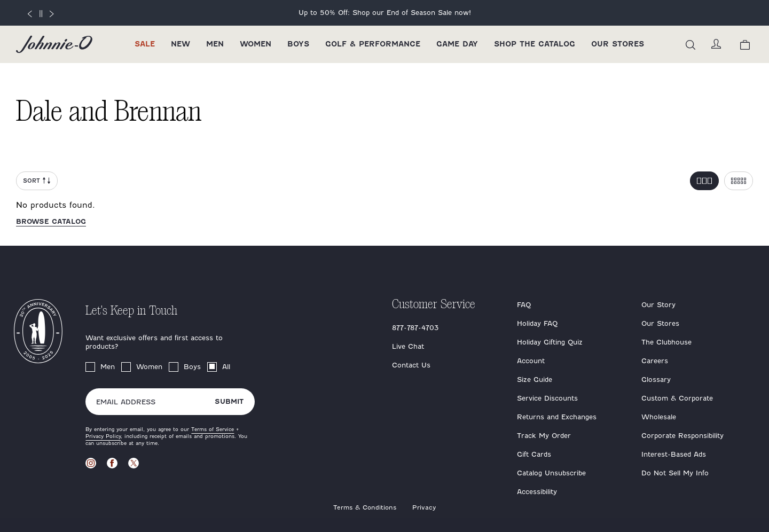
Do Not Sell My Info (675, 473)
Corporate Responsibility (682, 436)
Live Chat (408, 346)
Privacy (424, 508)
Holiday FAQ (537, 323)
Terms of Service (213, 429)
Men (215, 44)
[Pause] (41, 13)
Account (531, 361)
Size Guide (535, 380)
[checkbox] (90, 367)
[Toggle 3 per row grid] (704, 181)
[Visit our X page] (134, 463)
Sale (145, 44)
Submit (229, 401)
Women (256, 44)
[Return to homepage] (54, 44)
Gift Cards (534, 454)
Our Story (658, 305)
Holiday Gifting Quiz (550, 342)
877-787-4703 (415, 328)
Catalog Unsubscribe (551, 473)
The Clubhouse (666, 342)
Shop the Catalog (535, 44)
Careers (655, 361)
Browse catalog (51, 221)
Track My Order (544, 436)
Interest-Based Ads (674, 454)
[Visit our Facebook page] (112, 463)
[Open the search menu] (690, 45)
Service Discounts (547, 398)
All (226, 367)
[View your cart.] (745, 45)
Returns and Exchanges (557, 417)
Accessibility (537, 492)
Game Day (457, 44)
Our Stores (618, 44)
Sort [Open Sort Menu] (37, 181)
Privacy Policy (103, 436)
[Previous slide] (30, 13)
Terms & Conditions (365, 508)
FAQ (524, 305)
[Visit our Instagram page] (91, 463)
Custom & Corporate (677, 398)
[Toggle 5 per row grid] (739, 181)
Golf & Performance (373, 44)
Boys (298, 44)
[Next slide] (52, 13)
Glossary (656, 380)
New (181, 44)
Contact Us (411, 365)
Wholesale (659, 417)
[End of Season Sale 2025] (384, 13)
